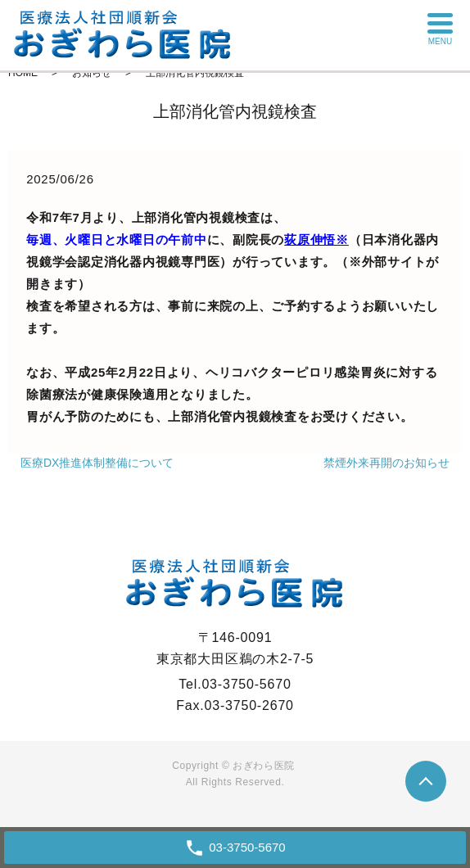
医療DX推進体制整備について (97, 463)
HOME (23, 73)
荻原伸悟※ (316, 240)
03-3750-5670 (247, 847)
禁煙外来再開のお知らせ (386, 463)
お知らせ (92, 73)
